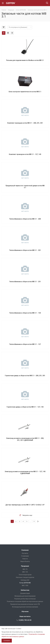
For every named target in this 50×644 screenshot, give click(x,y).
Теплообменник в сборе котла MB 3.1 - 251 (25, 282)
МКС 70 (25, 569)
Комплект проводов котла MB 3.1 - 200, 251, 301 (25, 123)
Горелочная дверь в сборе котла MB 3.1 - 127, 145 (25, 407)
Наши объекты (25, 561)
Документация (25, 593)
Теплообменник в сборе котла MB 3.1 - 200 (25, 219)
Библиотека (25, 590)
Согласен (7, 641)
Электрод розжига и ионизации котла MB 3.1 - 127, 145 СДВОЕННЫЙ (25, 472)
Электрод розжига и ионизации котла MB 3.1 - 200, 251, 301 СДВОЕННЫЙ (25, 439)
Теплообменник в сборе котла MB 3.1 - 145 (25, 313)
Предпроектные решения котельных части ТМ (25, 604)
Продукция (25, 566)
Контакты (25, 553)
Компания (25, 550)
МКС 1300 (25, 585)
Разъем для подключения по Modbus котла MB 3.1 (25, 60)
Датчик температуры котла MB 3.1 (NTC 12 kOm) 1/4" (25, 505)
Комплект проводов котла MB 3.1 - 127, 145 (25, 154)
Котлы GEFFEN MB (25, 583)
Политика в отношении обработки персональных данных (25, 601)
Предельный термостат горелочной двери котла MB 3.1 (25, 187)
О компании (25, 556)
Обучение (25, 612)
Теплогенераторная (25, 575)
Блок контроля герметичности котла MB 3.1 (25, 92)
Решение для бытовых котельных (25, 599)
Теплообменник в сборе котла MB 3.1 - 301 (25, 250)
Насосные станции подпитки (25, 577)
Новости (25, 559)
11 (34, 521)
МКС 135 (25, 572)
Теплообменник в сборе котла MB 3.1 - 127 (25, 344)
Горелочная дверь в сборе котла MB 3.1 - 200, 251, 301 (25, 376)
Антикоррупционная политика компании (25, 607)
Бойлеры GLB (25, 580)
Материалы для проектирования (25, 596)
